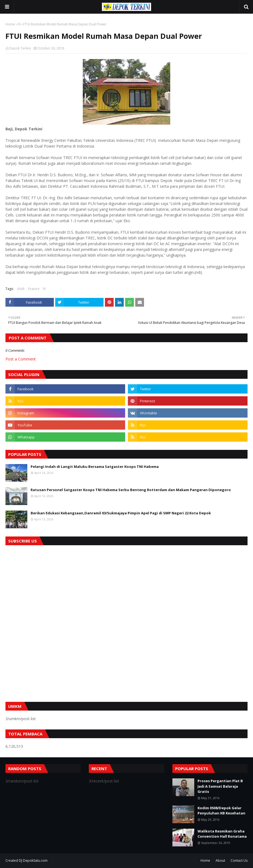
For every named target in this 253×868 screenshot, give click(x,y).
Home (10, 24)
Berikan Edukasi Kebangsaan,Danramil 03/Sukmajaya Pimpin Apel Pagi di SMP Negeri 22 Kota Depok (121, 513)
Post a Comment (21, 359)
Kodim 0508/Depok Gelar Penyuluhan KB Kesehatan (221, 811)
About (220, 860)
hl (19, 24)
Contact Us (239, 860)
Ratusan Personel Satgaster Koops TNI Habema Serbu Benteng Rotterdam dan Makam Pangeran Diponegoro (131, 490)
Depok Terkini (20, 48)
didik (21, 289)
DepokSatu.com (35, 860)
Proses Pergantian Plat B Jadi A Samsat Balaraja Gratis (220, 786)
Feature (34, 289)
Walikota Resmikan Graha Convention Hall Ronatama (222, 834)
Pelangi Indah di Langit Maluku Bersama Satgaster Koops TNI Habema (95, 467)
